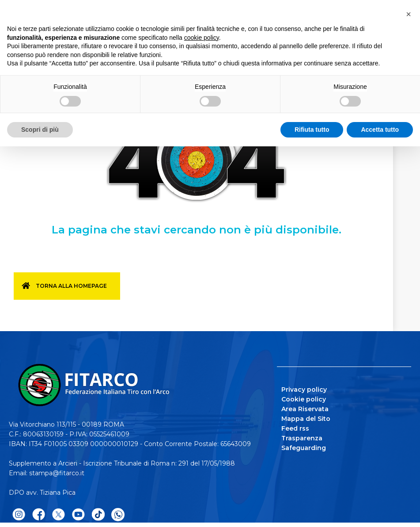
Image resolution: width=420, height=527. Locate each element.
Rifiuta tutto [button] (312, 130)
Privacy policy (304, 390)
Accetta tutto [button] (380, 130)
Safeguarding (304, 448)
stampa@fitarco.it (57, 473)
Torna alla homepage (71, 286)
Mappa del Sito (306, 419)
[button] (409, 14)
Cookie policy (304, 399)
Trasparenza (302, 438)
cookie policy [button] (202, 38)
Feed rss (295, 428)
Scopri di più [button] (40, 130)
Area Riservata (305, 409)
